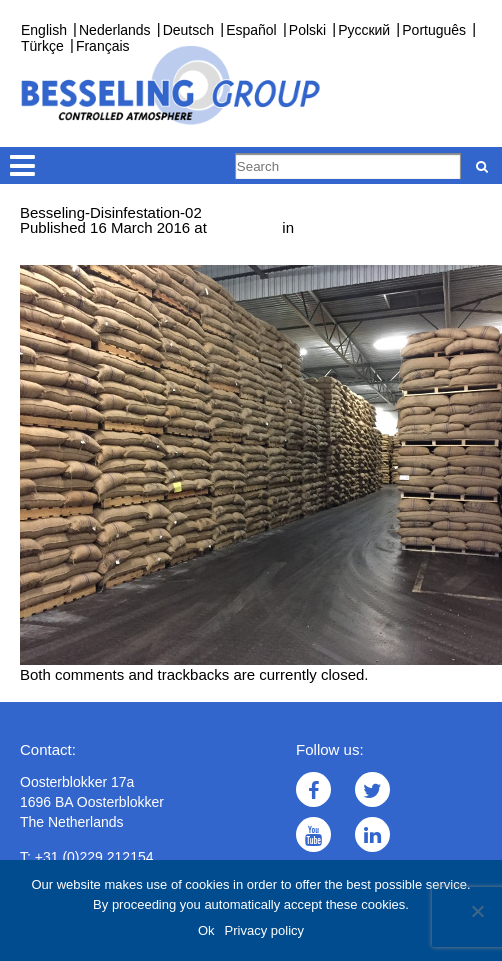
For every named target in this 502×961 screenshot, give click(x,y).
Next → (127, 257)
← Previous (59, 257)
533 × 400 (244, 227)
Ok (206, 930)
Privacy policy (264, 930)
